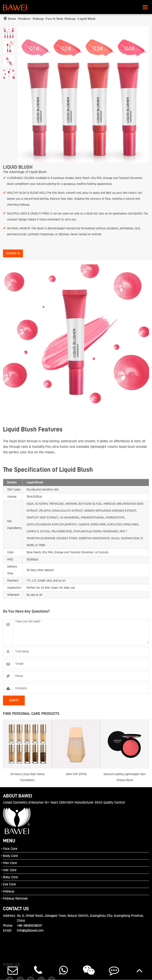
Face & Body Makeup (61, 19)
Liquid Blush (87, 19)
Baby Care (10, 877)
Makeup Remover (15, 899)
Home (12, 19)
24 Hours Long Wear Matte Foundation (27, 777)
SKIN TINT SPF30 (76, 774)
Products (24, 19)
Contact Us (13, 253)
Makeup (38, 19)
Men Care (10, 863)
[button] (9, 29)
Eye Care (9, 884)
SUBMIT (14, 700)
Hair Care (10, 870)
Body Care (10, 856)
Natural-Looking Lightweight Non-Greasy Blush (125, 777)
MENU (9, 841)
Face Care (10, 849)
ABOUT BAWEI (18, 796)
